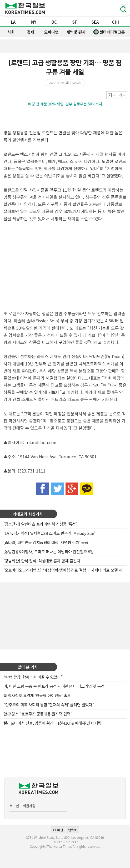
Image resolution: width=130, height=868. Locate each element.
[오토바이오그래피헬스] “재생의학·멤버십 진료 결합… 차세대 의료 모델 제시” (66, 570)
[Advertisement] (65, 615)
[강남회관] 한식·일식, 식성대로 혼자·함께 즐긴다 (42, 561)
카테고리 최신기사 (28, 514)
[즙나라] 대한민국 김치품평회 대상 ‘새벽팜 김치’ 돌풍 (46, 542)
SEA (95, 22)
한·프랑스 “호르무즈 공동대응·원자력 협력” (38, 714)
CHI (116, 22)
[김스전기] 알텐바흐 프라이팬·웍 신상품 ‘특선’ (40, 524)
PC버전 (58, 830)
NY (34, 22)
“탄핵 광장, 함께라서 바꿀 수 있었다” (33, 677)
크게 (112, 95)
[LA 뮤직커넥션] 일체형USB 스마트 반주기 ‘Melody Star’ (49, 533)
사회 (11, 32)
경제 (31, 32)
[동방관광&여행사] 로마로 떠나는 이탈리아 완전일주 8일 (48, 552)
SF (74, 22)
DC (54, 22)
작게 (122, 95)
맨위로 (72, 830)
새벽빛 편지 (76, 32)
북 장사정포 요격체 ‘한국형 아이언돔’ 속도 (37, 695)
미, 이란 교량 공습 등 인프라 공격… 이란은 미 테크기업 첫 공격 (54, 686)
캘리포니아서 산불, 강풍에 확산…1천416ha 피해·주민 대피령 (52, 723)
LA (13, 22)
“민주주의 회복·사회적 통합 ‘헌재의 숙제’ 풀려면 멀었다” (49, 705)
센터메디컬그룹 (109, 32)
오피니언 (51, 32)
